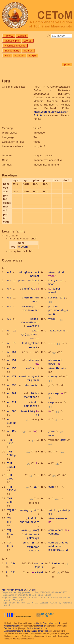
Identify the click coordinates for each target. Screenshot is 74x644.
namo (52, 435)
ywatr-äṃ (64, 510)
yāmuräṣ (54, 534)
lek (67, 530)
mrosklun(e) (27, 376)
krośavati (33, 280)
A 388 (12, 411)
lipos (51, 284)
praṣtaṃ (53, 393)
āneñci (25, 411)
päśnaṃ (53, 307)
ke (50, 289)
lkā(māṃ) (59, 298)
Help (7, 56)
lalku (53, 331)
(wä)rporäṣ (32, 547)
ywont (30, 326)
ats (50, 360)
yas (37, 563)
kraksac (34, 343)
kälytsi (39, 572)
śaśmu (62, 331)
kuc (51, 280)
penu (22, 280)
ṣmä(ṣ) (29, 543)
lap (37, 326)
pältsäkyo (33, 538)
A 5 (9, 298)
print (67, 64)
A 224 (11, 563)
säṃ (36, 487)
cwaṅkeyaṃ (30, 307)
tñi (28, 380)
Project (9, 36)
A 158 (12, 368)
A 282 (12, 393)
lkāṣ (32, 411)
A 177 (12, 376)
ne (37, 415)
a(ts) (63, 440)
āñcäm (35, 393)
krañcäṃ (34, 518)
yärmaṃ (59, 280)
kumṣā (33, 347)
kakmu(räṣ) (30, 530)
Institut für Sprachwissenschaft (47, 623)
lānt (25, 343)
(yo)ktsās (29, 334)
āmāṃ (35, 402)
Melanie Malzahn (11, 626)
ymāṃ (35, 510)
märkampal (55, 546)
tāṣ (37, 364)
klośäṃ (35, 338)
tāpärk (39, 567)
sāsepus (34, 360)
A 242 (11, 572)
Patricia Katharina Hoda (37, 628)
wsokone (61, 518)
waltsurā (34, 551)
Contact (20, 56)
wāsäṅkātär (30, 310)
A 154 (12, 352)
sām (34, 301)
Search (28, 51)
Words (28, 41)
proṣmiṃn (28, 298)
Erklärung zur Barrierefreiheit (38, 631)
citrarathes (62, 543)
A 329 (12, 402)
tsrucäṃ (23, 247)
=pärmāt (34, 276)
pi (36, 463)
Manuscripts (12, 41)
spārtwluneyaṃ (30, 522)
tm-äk (52, 314)
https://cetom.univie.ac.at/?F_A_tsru (19, 590)
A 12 (12, 331)
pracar (35, 380)
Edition (22, 36)
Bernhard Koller (11, 628)
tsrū (48, 563)
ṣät (50, 298)
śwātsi (52, 364)
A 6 (9, 307)
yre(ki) (52, 319)
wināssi (59, 530)
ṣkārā (52, 510)
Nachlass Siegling (15, 46)
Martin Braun (42, 626)
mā (37, 272)
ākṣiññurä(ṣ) (58, 550)
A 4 (9, 280)
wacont (58, 360)
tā (59, 364)
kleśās (56, 563)
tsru (44, 272)
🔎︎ (48, 36)
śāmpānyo (31, 406)
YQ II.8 (12, 510)
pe (37, 289)
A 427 (12, 431)
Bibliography (12, 51)
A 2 (9, 272)
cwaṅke (30, 368)
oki (37, 298)
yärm (52, 272)
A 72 (12, 343)
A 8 (9, 319)
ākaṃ (36, 331)
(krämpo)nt (32, 534)
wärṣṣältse (26, 272)
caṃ (51, 402)
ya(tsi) (52, 276)
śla (58, 368)
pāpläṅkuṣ (28, 289)
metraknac (30, 397)
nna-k (53, 292)
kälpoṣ (57, 289)
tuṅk (63, 368)
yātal (61, 272)
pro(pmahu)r (58, 310)
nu (41, 563)
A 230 (12, 385)
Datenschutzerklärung (14, 631)
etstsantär (31, 385)
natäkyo (25, 510)
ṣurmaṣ (53, 376)
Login (32, 56)
